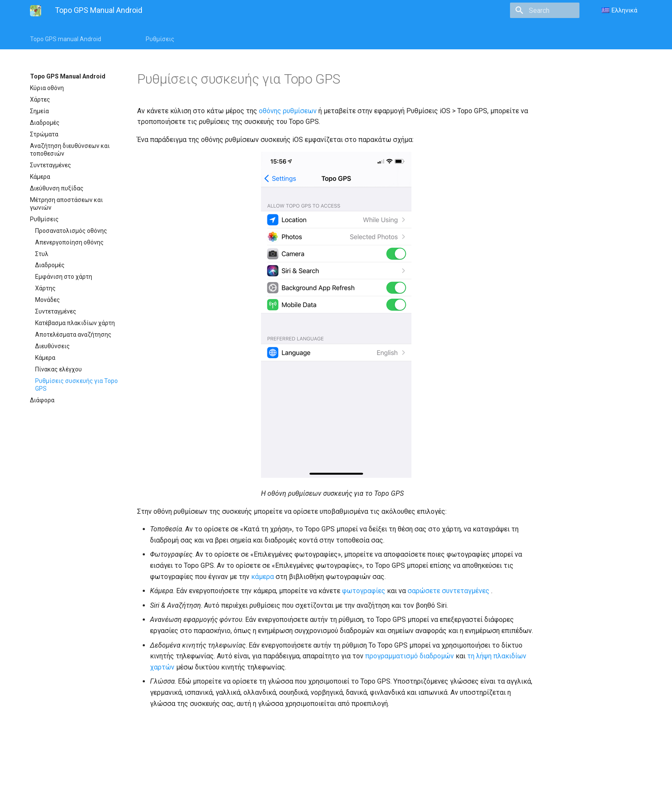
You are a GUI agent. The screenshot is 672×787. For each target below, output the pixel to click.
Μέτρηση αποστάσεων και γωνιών (66, 204)
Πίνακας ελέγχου (58, 369)
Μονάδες (48, 300)
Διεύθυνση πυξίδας (57, 188)
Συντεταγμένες (51, 165)
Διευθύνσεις (52, 346)
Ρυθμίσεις (160, 39)
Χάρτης (45, 288)
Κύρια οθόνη (47, 88)
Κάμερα (40, 177)
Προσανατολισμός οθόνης (71, 231)
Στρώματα (44, 134)
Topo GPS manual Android (66, 39)
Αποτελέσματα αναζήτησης (73, 335)
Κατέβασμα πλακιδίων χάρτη (75, 323)
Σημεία (39, 111)
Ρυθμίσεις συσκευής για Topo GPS (76, 385)
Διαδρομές (45, 123)
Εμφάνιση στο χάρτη (64, 277)
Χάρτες (40, 100)
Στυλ (42, 254)
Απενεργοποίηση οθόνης (69, 242)
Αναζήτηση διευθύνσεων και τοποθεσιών (70, 150)
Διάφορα (42, 400)
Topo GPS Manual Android (68, 76)
